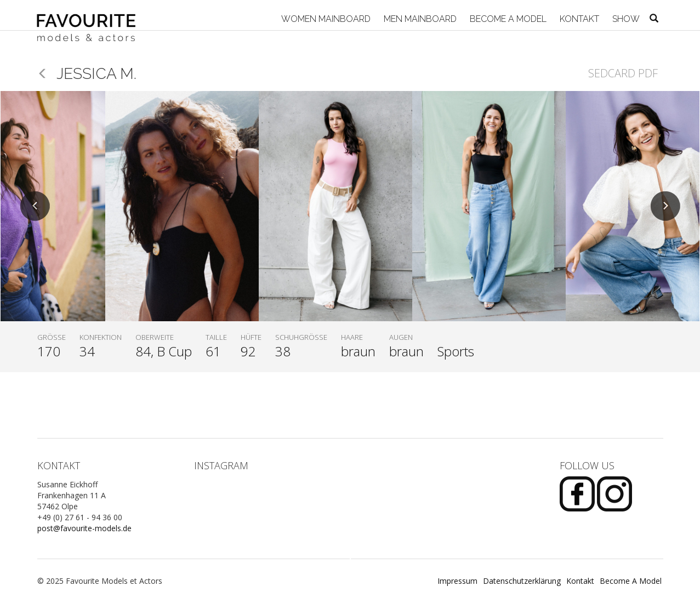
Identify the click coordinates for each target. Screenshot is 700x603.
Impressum (457, 581)
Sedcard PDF (623, 73)
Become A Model (507, 19)
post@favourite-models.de (84, 528)
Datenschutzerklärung (522, 581)
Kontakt (578, 19)
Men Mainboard (419, 19)
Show (625, 19)
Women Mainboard (325, 19)
